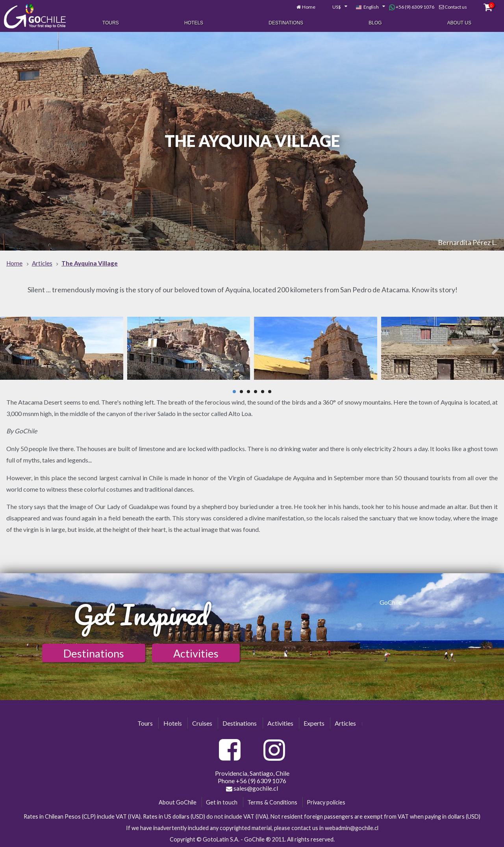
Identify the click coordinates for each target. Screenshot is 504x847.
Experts (314, 723)
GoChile (391, 602)
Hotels (194, 23)
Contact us (456, 7)
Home (309, 7)
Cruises (202, 723)
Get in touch (222, 802)
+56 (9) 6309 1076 (412, 7)
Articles (345, 723)
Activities (196, 653)
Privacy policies (326, 802)
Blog (375, 23)
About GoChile (178, 802)
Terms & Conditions (272, 802)
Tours (111, 23)
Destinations (286, 23)
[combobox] (335, 7)
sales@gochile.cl (252, 788)
